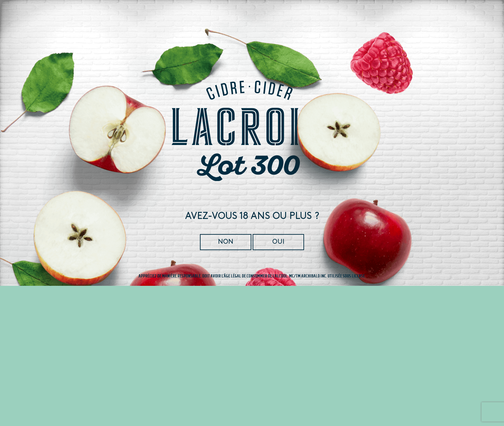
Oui (278, 242)
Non (226, 242)
